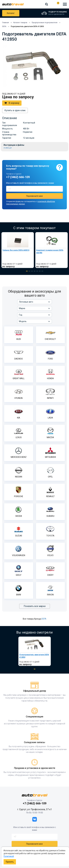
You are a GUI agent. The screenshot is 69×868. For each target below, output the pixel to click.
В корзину (12, 103)
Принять (10, 862)
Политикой (9, 856)
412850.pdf (8, 148)
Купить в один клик (15, 110)
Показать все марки (35, 606)
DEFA (44, 619)
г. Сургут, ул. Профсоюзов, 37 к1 (34, 809)
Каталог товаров (11, 13)
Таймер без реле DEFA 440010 (16, 250)
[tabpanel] (18, 250)
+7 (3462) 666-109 (51, 4)
